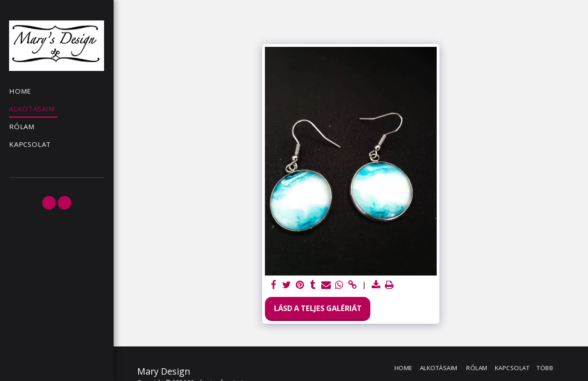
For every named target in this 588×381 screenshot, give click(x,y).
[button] (49, 203)
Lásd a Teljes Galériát (318, 308)
